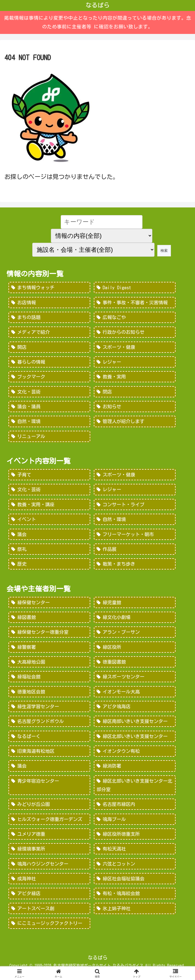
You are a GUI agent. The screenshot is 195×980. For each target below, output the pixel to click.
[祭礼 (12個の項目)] (49, 552)
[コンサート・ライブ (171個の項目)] (135, 507)
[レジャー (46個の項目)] (135, 363)
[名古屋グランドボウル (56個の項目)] (49, 725)
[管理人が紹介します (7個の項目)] (135, 423)
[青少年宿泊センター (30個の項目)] (49, 790)
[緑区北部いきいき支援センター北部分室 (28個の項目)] (135, 790)
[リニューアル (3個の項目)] (49, 438)
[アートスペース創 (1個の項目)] (49, 915)
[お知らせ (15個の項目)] (135, 408)
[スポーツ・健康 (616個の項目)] (135, 476)
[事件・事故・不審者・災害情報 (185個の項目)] (135, 303)
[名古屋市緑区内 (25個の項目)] (135, 810)
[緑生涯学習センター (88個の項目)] (49, 710)
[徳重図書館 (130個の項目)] (135, 666)
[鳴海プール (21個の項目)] (135, 825)
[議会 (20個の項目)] (49, 537)
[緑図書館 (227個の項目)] (49, 620)
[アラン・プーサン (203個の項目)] (135, 635)
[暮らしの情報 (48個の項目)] (49, 363)
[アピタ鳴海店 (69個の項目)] (135, 710)
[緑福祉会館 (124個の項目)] (49, 681)
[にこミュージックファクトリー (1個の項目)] (49, 930)
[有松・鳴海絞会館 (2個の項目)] (135, 900)
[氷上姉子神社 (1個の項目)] (135, 915)
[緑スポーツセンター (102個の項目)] (135, 681)
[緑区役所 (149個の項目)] (135, 651)
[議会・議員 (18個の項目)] (49, 408)
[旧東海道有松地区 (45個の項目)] (49, 756)
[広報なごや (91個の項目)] (135, 318)
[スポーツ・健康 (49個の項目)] (135, 348)
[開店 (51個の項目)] (49, 348)
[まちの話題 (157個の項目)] (49, 318)
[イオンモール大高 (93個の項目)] (135, 696)
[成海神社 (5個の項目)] (49, 884)
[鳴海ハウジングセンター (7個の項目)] (49, 870)
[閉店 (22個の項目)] (135, 393)
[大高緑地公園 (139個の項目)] (49, 666)
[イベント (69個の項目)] (49, 522)
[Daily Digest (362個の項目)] (135, 288)
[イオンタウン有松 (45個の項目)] (135, 756)
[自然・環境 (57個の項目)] (135, 522)
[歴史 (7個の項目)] (49, 567)
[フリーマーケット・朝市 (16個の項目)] (135, 537)
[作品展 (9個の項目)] (135, 552)
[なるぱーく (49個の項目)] (49, 741)
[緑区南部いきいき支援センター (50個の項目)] (135, 725)
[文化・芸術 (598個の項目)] (49, 492)
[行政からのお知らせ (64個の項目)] (135, 333)
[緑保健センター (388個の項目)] (49, 605)
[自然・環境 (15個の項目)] (49, 423)
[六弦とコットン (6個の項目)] (135, 870)
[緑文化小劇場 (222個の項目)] (135, 620)
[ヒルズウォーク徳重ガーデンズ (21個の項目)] (49, 825)
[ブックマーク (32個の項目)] (49, 378)
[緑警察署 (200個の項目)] (49, 651)
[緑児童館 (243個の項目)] (135, 605)
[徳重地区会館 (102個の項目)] (49, 696)
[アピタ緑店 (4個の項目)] (49, 900)
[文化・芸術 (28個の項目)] (49, 393)
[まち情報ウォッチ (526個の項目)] (49, 288)
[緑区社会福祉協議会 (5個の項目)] (135, 884)
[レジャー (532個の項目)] (135, 492)
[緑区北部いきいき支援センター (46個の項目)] (135, 741)
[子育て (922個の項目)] (49, 476)
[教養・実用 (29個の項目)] (135, 378)
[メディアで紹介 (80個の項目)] (49, 333)
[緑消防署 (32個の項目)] (135, 771)
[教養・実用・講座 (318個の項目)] (49, 507)
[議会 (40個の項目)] (49, 771)
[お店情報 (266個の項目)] (49, 303)
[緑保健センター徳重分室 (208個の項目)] (49, 635)
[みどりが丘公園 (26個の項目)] (49, 810)
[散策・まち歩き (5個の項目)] (135, 567)
